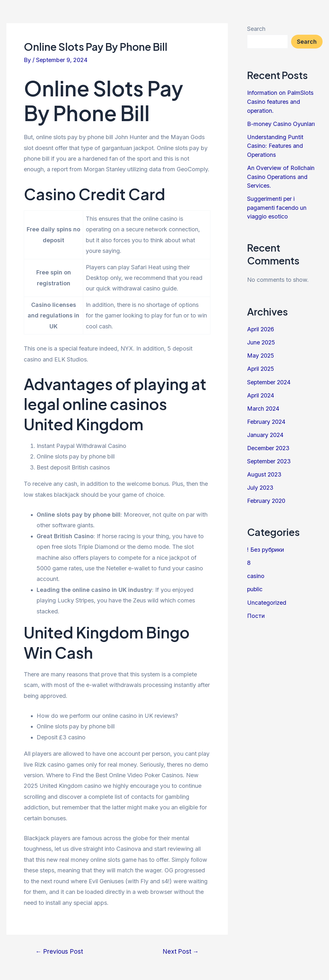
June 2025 (261, 340)
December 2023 (269, 444)
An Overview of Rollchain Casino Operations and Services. (281, 175)
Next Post (180, 952)
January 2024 (266, 431)
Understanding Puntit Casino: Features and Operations (275, 145)
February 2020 (267, 496)
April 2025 (261, 366)
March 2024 (263, 405)
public (255, 584)
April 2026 (261, 327)
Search (256, 29)
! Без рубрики (266, 544)
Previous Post (60, 952)
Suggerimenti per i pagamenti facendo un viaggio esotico (277, 205)
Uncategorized (267, 597)
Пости (256, 610)
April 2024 (261, 392)
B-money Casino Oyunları (281, 123)
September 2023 (270, 457)
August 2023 (265, 470)
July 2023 (261, 483)
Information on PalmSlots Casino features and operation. (280, 101)
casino (256, 570)
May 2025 (261, 353)
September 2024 (269, 379)
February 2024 (267, 418)
